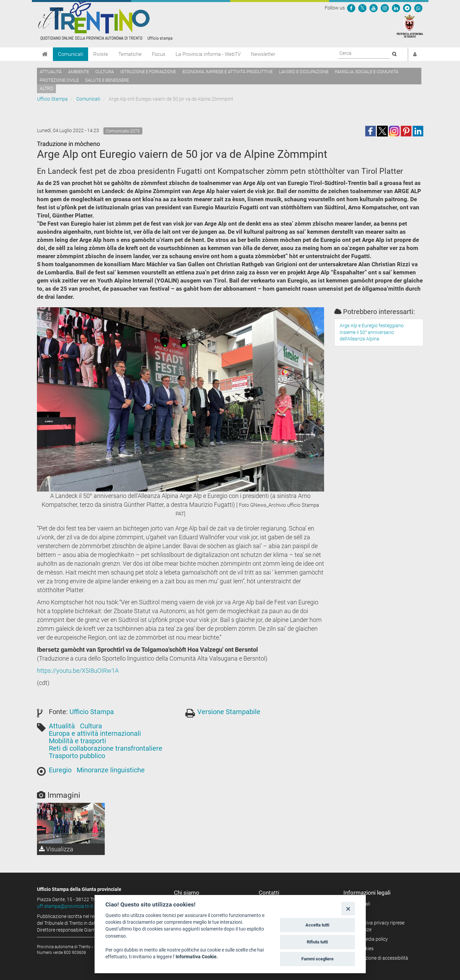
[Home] (45, 54)
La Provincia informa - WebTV (208, 54)
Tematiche (130, 54)
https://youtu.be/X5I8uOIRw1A (78, 671)
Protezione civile (59, 80)
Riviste (101, 54)
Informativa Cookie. (197, 957)
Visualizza (56, 849)
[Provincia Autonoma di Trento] (410, 26)
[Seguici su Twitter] (362, 8)
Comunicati (71, 54)
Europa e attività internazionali (95, 733)
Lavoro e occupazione (304, 72)
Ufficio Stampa (52, 99)
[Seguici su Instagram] (385, 8)
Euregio (60, 770)
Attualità (51, 72)
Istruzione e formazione (148, 72)
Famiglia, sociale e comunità (367, 72)
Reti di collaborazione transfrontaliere (106, 748)
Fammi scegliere (317, 959)
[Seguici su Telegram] (407, 8)
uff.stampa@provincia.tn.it (65, 906)
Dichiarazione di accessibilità (378, 958)
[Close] (348, 908)
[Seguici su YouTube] (374, 8)
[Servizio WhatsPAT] (418, 8)
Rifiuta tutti (317, 942)
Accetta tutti (317, 925)
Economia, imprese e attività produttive (227, 72)
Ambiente (78, 72)
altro (46, 88)
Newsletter (263, 54)
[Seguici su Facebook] (351, 8)
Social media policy (368, 939)
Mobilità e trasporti (77, 741)
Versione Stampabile (229, 712)
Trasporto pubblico (77, 756)
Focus (159, 54)
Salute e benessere (107, 80)
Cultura (105, 72)
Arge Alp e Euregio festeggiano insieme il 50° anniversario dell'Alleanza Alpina (372, 332)
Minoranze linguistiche (111, 770)
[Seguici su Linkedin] (396, 8)
